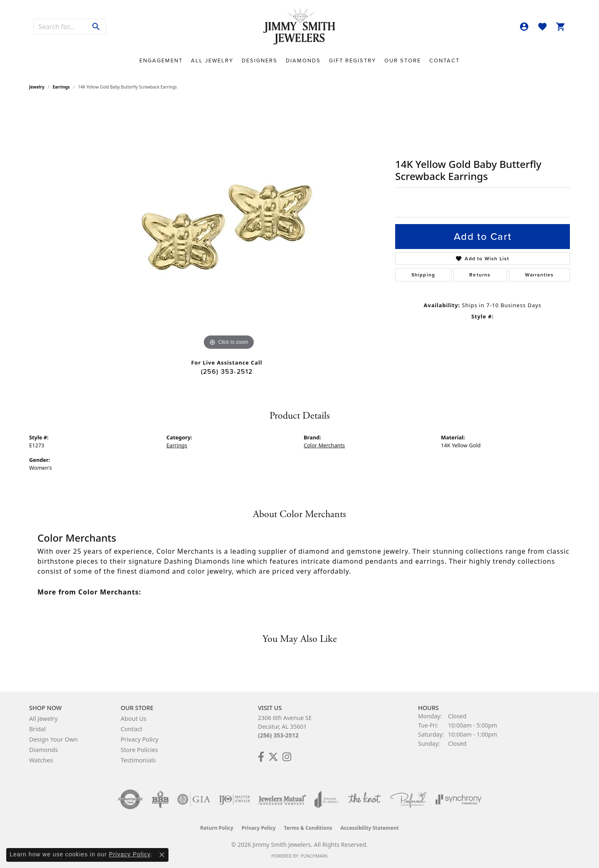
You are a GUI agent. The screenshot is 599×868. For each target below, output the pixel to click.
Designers (260, 60)
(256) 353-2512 (227, 371)
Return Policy (217, 828)
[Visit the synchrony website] (459, 799)
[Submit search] (96, 27)
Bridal (37, 729)
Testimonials (138, 760)
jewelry (37, 87)
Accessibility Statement (369, 828)
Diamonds (303, 60)
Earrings (61, 87)
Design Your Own (53, 739)
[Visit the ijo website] (234, 799)
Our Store (403, 60)
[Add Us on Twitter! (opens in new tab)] (273, 757)
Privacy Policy (140, 739)
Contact (444, 60)
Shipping (423, 275)
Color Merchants (324, 445)
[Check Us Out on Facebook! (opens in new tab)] (261, 757)
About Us (134, 719)
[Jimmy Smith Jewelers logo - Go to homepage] (300, 27)
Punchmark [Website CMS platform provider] (314, 856)
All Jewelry (212, 60)
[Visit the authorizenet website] (130, 799)
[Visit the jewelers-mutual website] (282, 799)
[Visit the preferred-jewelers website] (408, 799)
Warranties (540, 275)
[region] (229, 227)
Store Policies (139, 750)
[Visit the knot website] (364, 799)
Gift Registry (353, 60)
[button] (524, 27)
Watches (41, 760)
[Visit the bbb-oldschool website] (160, 799)
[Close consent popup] (162, 855)
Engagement (161, 60)
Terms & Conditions (308, 828)
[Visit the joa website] (327, 799)
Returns (480, 275)
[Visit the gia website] (194, 799)
